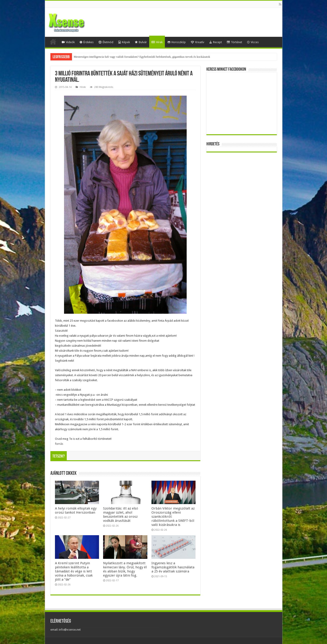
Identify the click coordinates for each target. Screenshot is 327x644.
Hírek (157, 42)
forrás (59, 444)
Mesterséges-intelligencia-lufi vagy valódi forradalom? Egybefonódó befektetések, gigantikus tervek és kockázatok (142, 57)
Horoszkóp (177, 42)
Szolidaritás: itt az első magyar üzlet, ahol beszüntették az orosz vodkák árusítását (121, 515)
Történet (234, 42)
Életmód (106, 42)
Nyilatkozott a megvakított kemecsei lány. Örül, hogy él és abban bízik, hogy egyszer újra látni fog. (125, 569)
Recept (216, 42)
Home (53, 42)
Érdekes (87, 42)
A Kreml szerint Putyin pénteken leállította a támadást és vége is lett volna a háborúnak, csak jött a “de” (74, 571)
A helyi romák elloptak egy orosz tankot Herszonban (76, 510)
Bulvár (141, 42)
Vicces (253, 42)
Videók (68, 42)
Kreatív (197, 42)
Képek (124, 42)
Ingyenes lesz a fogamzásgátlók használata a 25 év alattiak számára (173, 567)
